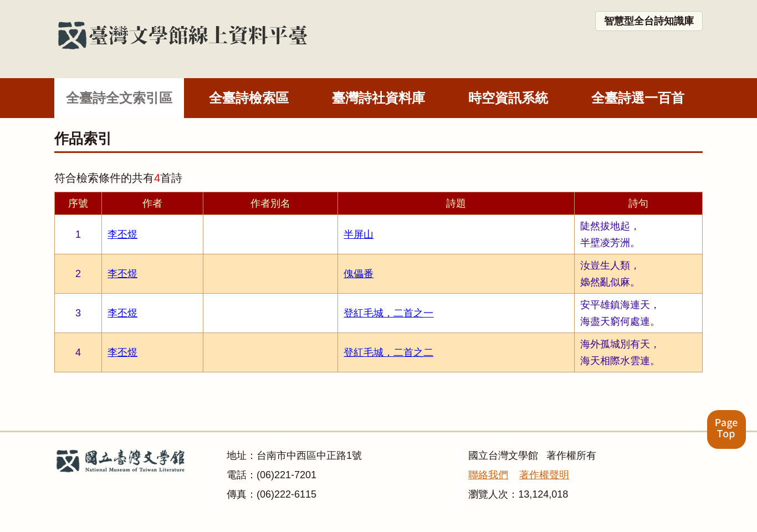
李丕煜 (122, 234)
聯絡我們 (488, 475)
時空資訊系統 (508, 98)
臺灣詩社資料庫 (378, 98)
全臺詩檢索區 (249, 98)
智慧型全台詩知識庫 (649, 21)
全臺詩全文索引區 (119, 98)
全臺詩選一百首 (638, 98)
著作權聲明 (544, 475)
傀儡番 (359, 274)
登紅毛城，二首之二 (388, 352)
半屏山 (359, 234)
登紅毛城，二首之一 (388, 313)
